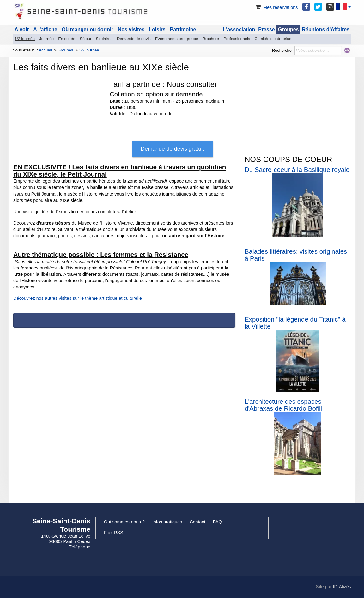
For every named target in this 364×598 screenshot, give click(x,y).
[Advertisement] (298, 106)
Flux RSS (114, 533)
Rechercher (282, 50)
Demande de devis (134, 39)
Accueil (45, 50)
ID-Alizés (342, 587)
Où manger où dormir (88, 30)
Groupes (288, 30)
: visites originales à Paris (296, 255)
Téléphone (80, 547)
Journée (46, 39)
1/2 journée (25, 39)
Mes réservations (276, 7)
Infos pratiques (167, 522)
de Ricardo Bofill (297, 408)
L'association (239, 30)
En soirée (67, 39)
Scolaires (104, 39)
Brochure (211, 39)
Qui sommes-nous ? (124, 522)
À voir (22, 30)
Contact (197, 522)
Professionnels (237, 39)
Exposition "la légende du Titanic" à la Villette (295, 323)
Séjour (85, 39)
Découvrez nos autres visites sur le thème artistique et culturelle (78, 298)
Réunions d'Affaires (326, 30)
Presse (267, 30)
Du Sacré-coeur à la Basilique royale (297, 169)
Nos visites (131, 30)
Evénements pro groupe (177, 39)
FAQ (218, 522)
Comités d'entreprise (273, 39)
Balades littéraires (270, 251)
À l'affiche (45, 30)
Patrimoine (183, 30)
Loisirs (157, 30)
